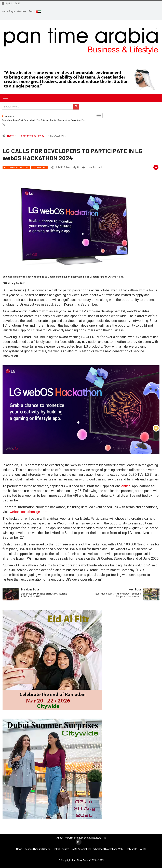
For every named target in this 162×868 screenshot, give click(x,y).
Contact (86, 838)
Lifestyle (28, 849)
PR (104, 838)
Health (55, 849)
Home (10, 136)
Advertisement (73, 838)
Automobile (84, 849)
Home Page (8, 11)
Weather (22, 11)
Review (96, 838)
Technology (39, 167)
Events (142, 849)
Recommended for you (32, 136)
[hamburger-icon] (5, 98)
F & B (73, 849)
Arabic (33, 11)
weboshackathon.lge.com (29, 512)
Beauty (38, 849)
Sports (47, 849)
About (60, 838)
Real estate (131, 849)
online (126, 486)
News (19, 849)
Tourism (65, 849)
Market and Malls (114, 849)
